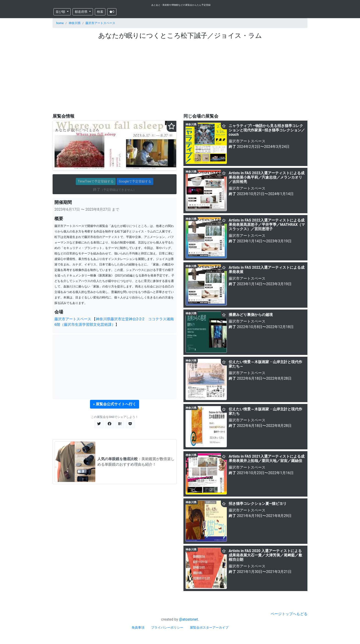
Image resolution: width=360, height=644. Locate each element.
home (60, 23)
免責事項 (138, 627)
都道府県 (81, 12)
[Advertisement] (180, 74)
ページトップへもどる (289, 614)
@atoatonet (189, 619)
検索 (100, 12)
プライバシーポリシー (167, 627)
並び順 (61, 12)
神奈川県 (75, 23)
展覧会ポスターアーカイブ (209, 627)
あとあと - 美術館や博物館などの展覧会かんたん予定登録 (181, 5)
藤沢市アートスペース (100, 23)
